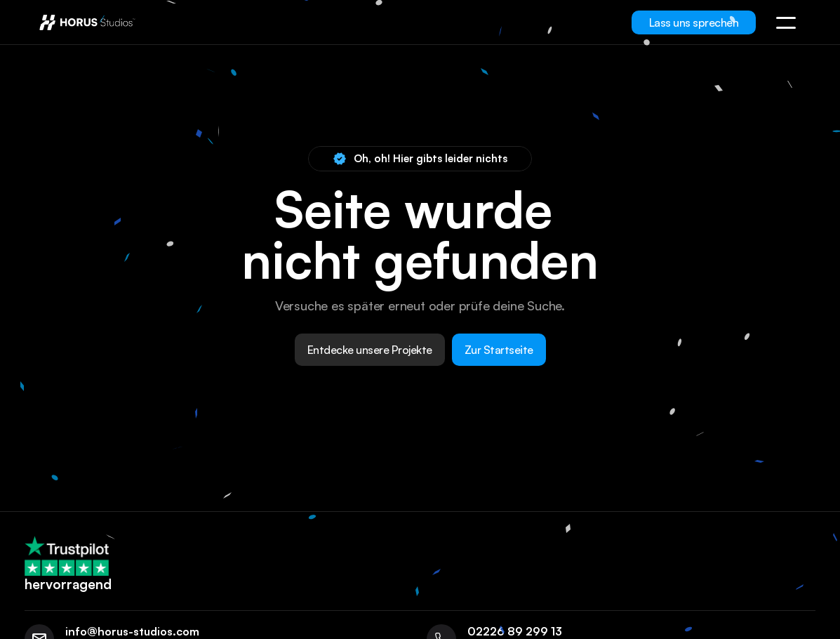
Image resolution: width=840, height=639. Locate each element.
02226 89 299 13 (515, 631)
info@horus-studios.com (132, 631)
